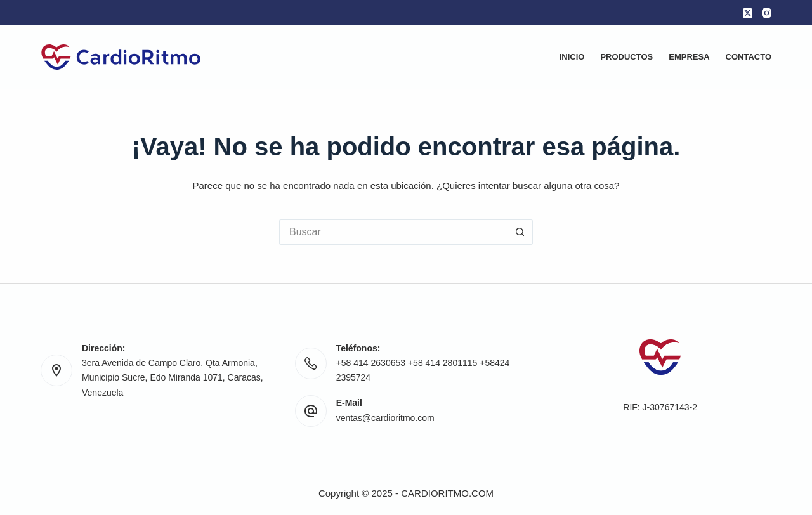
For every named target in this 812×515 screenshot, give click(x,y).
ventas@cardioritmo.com (385, 418)
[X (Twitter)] (748, 13)
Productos (626, 57)
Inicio (572, 57)
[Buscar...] (393, 232)
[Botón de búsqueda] (520, 232)
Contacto (749, 57)
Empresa (689, 57)
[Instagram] (767, 13)
